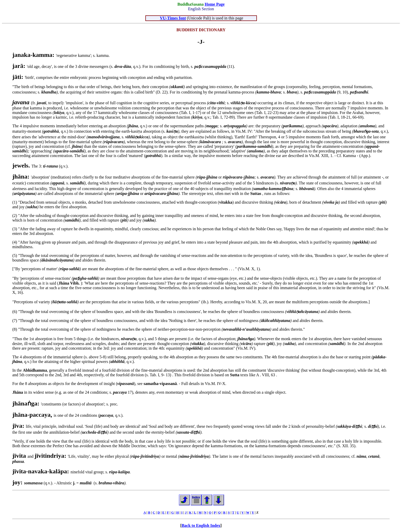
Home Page (215, 4)
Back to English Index (201, 525)
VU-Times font (173, 18)
